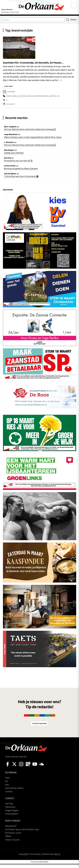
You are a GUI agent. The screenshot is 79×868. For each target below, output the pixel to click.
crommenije (23, 97)
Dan (7, 789)
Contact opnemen (39, 728)
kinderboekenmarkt (42, 97)
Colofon (9, 796)
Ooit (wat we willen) (15, 792)
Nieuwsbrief (11, 830)
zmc (60, 97)
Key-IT (57, 859)
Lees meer (9, 87)
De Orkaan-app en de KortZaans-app (23, 834)
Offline (8, 841)
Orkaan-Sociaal (13, 844)
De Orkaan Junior (14, 837)
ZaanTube (54, 97)
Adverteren (11, 811)
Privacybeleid (12, 818)
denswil (31, 97)
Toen (8, 782)
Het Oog (9, 808)
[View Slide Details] (40, 216)
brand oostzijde (12, 97)
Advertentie (8, 194)
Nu (7, 785)
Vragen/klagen (12, 815)
